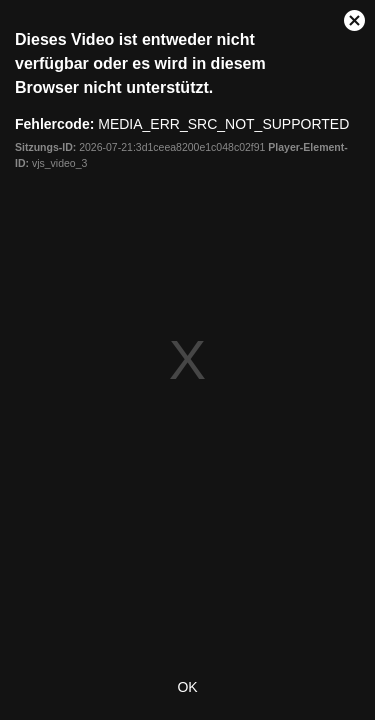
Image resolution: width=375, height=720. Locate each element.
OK (187, 687)
